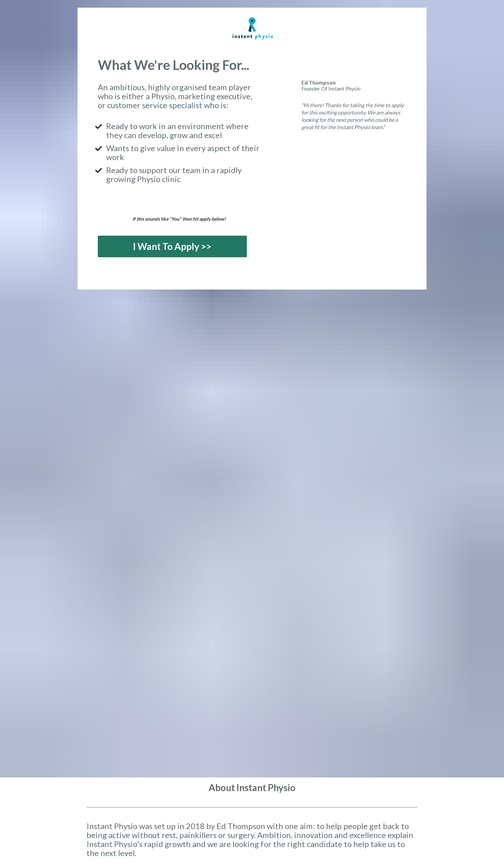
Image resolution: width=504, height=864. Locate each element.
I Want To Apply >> (172, 246)
